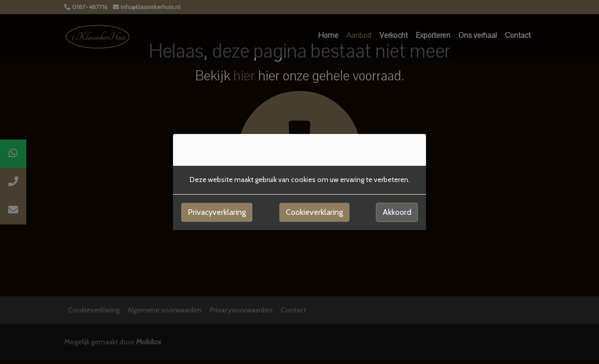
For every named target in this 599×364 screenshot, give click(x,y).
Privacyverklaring (217, 212)
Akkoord (397, 212)
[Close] (415, 148)
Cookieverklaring (314, 212)
